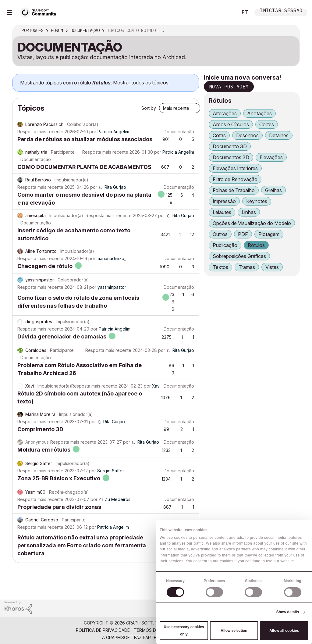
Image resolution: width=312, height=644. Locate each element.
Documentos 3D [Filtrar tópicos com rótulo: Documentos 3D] (231, 157)
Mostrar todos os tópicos (141, 83)
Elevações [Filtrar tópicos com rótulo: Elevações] (271, 157)
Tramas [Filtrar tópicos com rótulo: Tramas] (247, 267)
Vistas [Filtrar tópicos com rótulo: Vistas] (272, 267)
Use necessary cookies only (184, 631)
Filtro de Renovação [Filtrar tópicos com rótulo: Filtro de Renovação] (235, 179)
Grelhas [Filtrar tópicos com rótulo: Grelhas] (273, 190)
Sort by (149, 108)
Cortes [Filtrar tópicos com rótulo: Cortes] (267, 124)
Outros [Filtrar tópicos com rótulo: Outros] (220, 234)
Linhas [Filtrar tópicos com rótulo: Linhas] (249, 212)
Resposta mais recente (40, 132)
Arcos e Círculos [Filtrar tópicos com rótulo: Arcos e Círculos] (231, 124)
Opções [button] (291, 31)
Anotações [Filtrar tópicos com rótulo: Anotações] (259, 113)
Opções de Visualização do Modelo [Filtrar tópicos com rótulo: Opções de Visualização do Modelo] (252, 223)
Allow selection (234, 631)
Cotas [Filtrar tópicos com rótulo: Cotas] (219, 135)
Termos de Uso (151, 630)
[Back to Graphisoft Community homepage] (40, 12)
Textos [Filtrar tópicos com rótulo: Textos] (220, 267)
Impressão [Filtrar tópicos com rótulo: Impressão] (224, 201)
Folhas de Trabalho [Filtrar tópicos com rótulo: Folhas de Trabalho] (234, 190)
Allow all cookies (284, 631)
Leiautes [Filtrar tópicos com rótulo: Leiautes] (222, 212)
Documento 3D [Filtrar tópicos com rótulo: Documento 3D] (230, 146)
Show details (288, 612)
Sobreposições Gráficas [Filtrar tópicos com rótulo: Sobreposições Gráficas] (239, 256)
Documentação (179, 132)
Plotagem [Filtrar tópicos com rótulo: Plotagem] (269, 234)
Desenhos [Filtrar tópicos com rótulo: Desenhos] (247, 135)
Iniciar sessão (281, 11)
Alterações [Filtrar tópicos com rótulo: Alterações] (225, 113)
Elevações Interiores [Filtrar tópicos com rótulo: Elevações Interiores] (235, 168)
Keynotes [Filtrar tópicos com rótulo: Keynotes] (257, 201)
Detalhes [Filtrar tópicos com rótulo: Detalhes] (279, 135)
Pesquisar (226, 13)
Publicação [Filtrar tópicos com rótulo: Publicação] (225, 245)
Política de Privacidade (103, 630)
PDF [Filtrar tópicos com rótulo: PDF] (243, 234)
